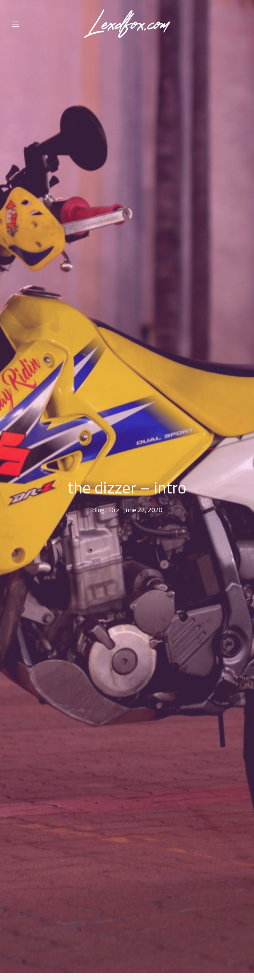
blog (98, 491)
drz (114, 491)
